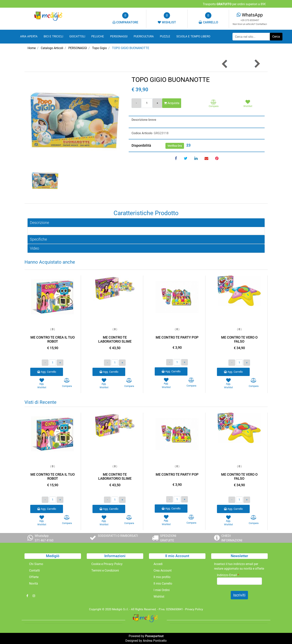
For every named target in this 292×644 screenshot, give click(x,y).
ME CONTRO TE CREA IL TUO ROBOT (53, 339)
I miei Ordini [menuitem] (162, 590)
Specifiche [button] (38, 239)
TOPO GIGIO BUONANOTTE (131, 48)
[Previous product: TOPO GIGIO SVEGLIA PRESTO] (225, 64)
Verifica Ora (175, 146)
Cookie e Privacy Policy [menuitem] (107, 564)
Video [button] (34, 248)
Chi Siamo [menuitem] (36, 564)
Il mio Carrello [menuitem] (163, 584)
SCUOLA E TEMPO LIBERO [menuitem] (193, 36)
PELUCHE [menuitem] (98, 36)
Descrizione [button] (39, 223)
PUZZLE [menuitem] (165, 36)
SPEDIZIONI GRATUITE (168, 538)
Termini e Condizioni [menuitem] (105, 570)
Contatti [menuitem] (34, 570)
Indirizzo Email (228, 575)
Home (32, 48)
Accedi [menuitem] (158, 564)
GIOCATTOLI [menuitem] (77, 36)
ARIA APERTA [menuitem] (29, 36)
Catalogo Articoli (52, 48)
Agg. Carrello (47, 372)
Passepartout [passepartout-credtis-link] (154, 636)
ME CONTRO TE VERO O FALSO (239, 339)
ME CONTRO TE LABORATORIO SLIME (115, 339)
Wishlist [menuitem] (159, 597)
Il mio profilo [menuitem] (162, 577)
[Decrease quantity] (136, 103)
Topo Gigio (99, 48)
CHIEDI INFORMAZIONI (232, 538)
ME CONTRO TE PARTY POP (177, 337)
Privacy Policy (194, 609)
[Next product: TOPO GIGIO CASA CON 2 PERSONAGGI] (257, 64)
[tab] (146, 223)
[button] (276, 37)
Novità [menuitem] (34, 584)
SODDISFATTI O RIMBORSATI (118, 536)
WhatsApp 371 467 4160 (44, 538)
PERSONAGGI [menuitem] (119, 36)
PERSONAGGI (78, 48)
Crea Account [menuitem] (163, 570)
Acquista (172, 103)
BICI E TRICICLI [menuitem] (53, 36)
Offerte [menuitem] (34, 577)
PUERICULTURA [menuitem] (144, 36)
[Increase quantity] (157, 103)
